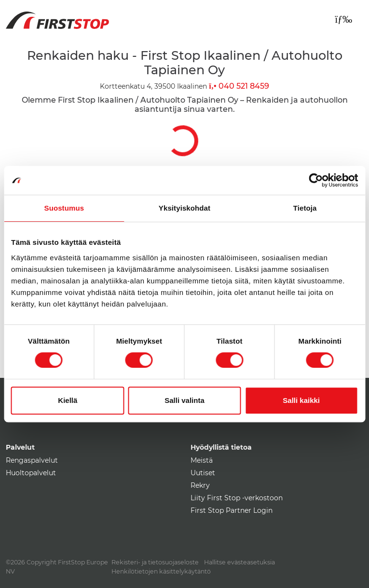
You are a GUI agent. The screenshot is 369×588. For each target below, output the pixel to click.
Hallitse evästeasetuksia (239, 562)
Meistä (202, 460)
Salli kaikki (301, 400)
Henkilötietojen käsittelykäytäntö (161, 571)
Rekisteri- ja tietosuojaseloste (155, 562)
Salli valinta (184, 400)
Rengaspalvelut (32, 460)
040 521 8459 (239, 86)
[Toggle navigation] (343, 19)
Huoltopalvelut (31, 473)
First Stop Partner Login (232, 510)
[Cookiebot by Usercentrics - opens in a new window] (316, 180)
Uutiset (203, 473)
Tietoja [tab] (305, 208)
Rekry (200, 485)
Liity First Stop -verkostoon (237, 498)
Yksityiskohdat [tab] (184, 208)
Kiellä (68, 400)
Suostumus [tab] (64, 208)
